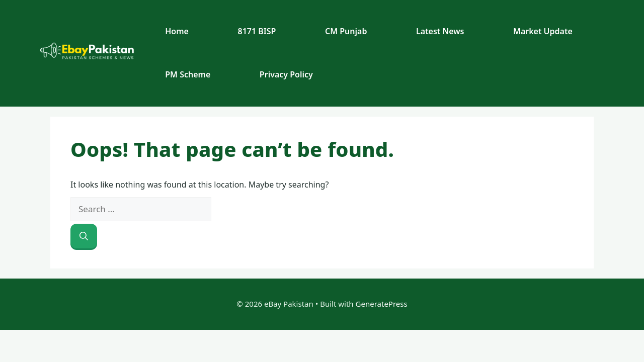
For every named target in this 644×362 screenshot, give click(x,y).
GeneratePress (382, 304)
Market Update (543, 31)
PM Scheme (188, 74)
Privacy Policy (286, 74)
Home (177, 31)
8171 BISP (257, 31)
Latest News (440, 31)
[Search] (84, 236)
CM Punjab (346, 31)
